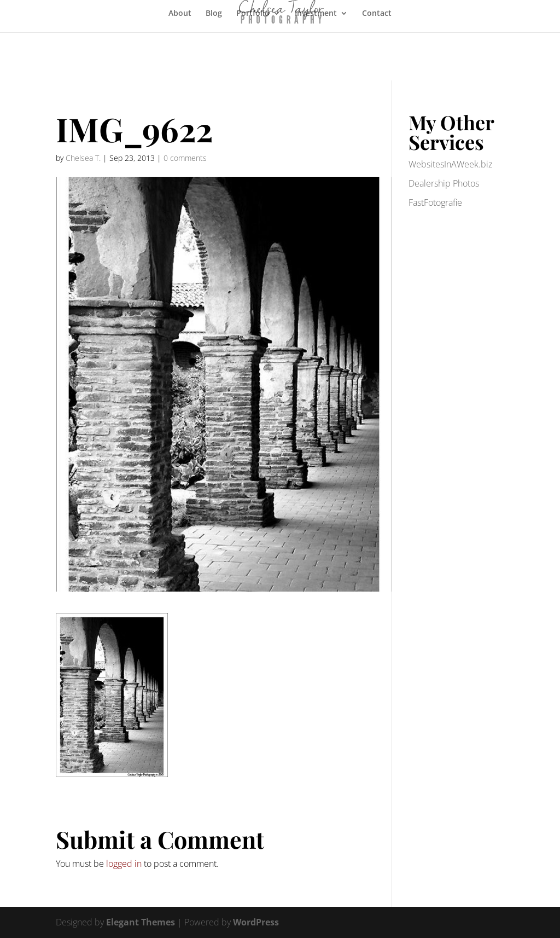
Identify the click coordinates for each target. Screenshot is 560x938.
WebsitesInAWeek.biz (450, 164)
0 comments (185, 158)
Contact (377, 14)
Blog (214, 14)
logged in (124, 864)
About (180, 14)
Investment (316, 14)
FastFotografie (435, 202)
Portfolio (253, 14)
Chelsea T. (83, 158)
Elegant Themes (141, 922)
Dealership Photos (444, 183)
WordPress (256, 922)
